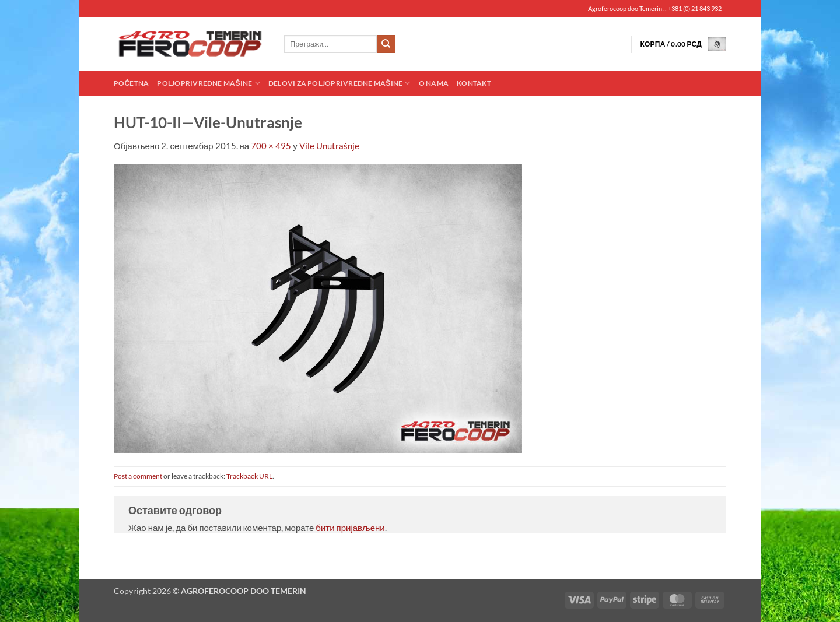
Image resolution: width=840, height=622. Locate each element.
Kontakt (474, 83)
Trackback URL (249, 476)
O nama (434, 83)
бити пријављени (350, 528)
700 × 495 (271, 146)
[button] (683, 44)
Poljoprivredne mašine (208, 83)
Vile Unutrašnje (329, 146)
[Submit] (386, 44)
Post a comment (138, 476)
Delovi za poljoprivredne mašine (339, 83)
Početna (131, 83)
